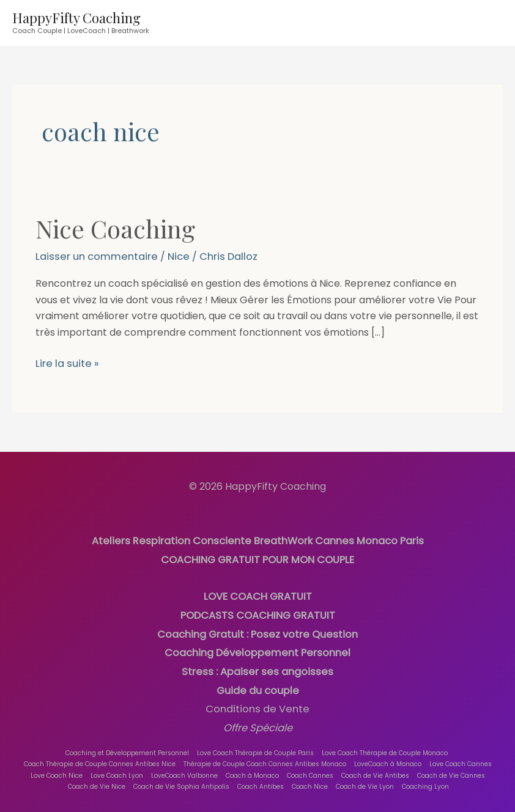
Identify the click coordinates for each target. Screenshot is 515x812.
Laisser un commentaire (93, 257)
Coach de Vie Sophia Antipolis (182, 780)
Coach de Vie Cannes (451, 769)
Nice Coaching (115, 228)
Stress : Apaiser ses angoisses (258, 667)
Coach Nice (310, 780)
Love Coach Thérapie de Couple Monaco (384, 746)
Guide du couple (257, 685)
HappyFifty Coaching (76, 18)
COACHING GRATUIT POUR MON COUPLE (257, 558)
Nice (171, 257)
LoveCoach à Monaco (388, 757)
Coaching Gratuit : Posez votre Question (258, 631)
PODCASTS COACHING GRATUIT (257, 612)
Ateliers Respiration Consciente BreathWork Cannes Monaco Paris (258, 540)
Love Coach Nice (57, 769)
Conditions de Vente (258, 703)
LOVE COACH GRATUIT (257, 595)
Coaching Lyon (426, 780)
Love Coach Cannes (461, 757)
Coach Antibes (261, 780)
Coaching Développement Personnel (257, 649)
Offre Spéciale (257, 722)
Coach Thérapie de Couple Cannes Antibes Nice (100, 757)
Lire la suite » (65, 362)
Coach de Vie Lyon (365, 780)
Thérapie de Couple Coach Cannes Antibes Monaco (265, 757)
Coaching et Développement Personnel (127, 746)
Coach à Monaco (252, 769)
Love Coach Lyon (117, 769)
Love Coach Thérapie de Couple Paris (255, 746)
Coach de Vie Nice (97, 780)
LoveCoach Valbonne (184, 769)
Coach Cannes (310, 769)
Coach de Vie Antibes (375, 769)
